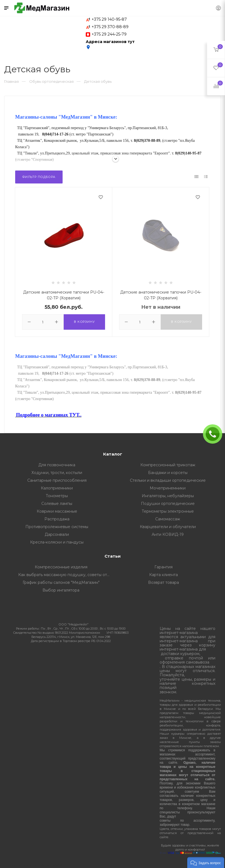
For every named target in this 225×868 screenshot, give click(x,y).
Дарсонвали (57, 534)
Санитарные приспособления (57, 480)
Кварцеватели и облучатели (168, 527)
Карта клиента (164, 575)
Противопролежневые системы (57, 527)
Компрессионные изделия (61, 567)
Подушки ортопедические (168, 504)
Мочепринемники (168, 488)
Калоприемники (57, 488)
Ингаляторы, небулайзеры (168, 496)
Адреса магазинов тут (110, 44)
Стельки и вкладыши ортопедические (168, 480)
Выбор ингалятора (61, 590)
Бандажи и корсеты (168, 473)
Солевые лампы (57, 504)
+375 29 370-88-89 (110, 27)
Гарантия (164, 567)
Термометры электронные (168, 511)
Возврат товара (164, 582)
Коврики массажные (57, 511)
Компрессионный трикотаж (168, 465)
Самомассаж (168, 519)
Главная (11, 81)
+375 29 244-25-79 (109, 34)
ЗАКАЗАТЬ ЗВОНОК (215, 434)
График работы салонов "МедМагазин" (61, 582)
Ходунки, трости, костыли (57, 473)
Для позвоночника (57, 465)
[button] (206, 862)
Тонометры (57, 496)
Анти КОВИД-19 (168, 534)
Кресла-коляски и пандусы (57, 542)
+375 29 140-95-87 (109, 19)
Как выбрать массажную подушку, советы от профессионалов (65, 575)
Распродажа (57, 519)
